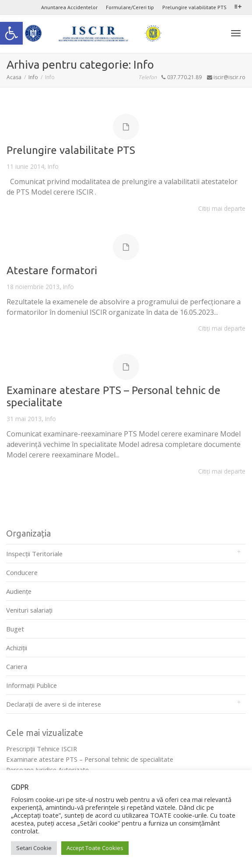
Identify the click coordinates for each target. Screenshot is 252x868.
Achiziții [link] (17, 648)
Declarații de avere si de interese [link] (54, 704)
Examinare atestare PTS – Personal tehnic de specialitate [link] (90, 759)
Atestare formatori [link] (52, 270)
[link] (11, 33)
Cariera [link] (17, 666)
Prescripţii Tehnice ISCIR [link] (42, 749)
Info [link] (53, 166)
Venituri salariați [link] (29, 610)
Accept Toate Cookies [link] (95, 848)
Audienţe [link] (19, 591)
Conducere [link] (22, 572)
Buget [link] (15, 629)
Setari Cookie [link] (34, 848)
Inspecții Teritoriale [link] (34, 554)
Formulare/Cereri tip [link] (130, 7)
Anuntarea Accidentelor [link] (69, 7)
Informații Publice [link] (31, 685)
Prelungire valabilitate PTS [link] (194, 7)
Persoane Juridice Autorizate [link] (47, 770)
